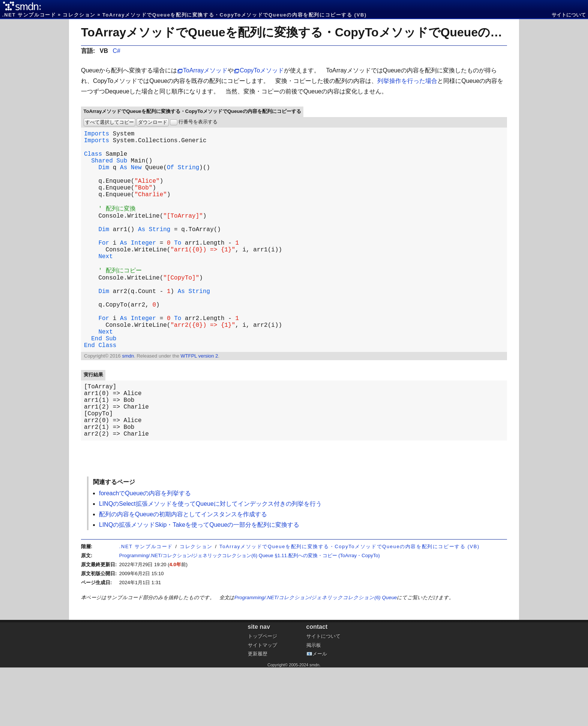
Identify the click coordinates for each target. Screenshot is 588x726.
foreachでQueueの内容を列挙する (145, 552)
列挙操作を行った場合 (407, 81)
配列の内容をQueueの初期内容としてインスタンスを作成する (183, 573)
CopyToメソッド (262, 70)
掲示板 (314, 704)
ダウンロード (153, 122)
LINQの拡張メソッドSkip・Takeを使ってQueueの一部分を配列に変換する (199, 583)
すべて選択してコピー (109, 122)
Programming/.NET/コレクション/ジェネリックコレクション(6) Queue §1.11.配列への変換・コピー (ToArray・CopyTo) (250, 614)
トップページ (262, 695)
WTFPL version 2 (199, 402)
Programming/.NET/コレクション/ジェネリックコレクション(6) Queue (316, 656)
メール (320, 712)
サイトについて (569, 15)
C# (116, 51)
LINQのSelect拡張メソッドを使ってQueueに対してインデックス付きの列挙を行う (210, 562)
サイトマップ (262, 704)
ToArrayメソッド (205, 70)
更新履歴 (258, 712)
